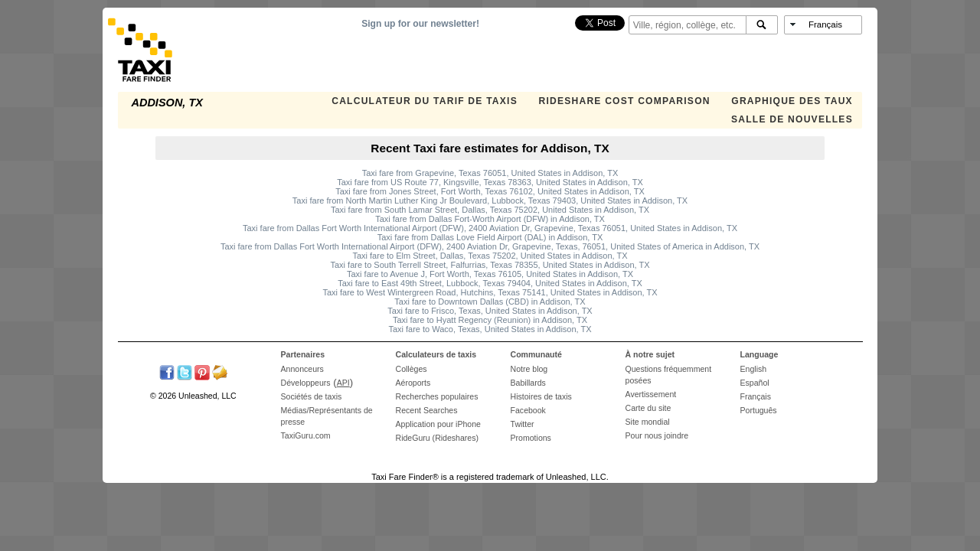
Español (755, 383)
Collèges (412, 369)
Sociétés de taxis (312, 396)
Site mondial (648, 422)
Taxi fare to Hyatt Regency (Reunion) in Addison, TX (490, 320)
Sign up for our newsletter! (420, 24)
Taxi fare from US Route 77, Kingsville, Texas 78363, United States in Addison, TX (490, 182)
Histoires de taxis (541, 396)
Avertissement (651, 394)
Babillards (528, 383)
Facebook (528, 410)
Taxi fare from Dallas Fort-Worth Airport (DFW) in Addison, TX (490, 219)
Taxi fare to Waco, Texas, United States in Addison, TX (490, 329)
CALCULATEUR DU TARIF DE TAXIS (425, 101)
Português (759, 410)
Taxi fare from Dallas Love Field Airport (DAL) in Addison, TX (490, 237)
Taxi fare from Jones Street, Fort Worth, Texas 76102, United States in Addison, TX (490, 191)
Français (756, 396)
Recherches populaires (437, 396)
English (754, 369)
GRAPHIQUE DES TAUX (792, 101)
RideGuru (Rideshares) (437, 438)
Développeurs (306, 383)
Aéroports (413, 383)
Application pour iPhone (438, 424)
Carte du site (648, 408)
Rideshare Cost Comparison (624, 101)
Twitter (523, 424)
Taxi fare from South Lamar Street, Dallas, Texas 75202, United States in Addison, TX (490, 210)
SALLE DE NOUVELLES (792, 119)
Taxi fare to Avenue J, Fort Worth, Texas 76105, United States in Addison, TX (490, 274)
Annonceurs (302, 369)
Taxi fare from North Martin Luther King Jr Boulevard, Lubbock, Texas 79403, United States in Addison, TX (490, 201)
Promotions (531, 438)
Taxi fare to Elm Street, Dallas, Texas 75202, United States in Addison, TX (490, 256)
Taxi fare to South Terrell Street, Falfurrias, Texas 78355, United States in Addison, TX (490, 265)
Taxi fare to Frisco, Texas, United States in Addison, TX (490, 311)
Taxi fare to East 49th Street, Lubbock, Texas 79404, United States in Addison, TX (490, 283)
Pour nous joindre (657, 435)
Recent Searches (427, 410)
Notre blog (529, 369)
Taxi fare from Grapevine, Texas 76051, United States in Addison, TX (490, 173)
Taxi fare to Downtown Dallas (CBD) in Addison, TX (490, 302)
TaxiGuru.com (306, 435)
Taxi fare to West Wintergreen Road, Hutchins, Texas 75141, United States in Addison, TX (490, 292)
